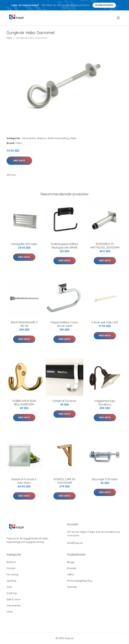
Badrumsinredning (58, 138)
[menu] (119, 18)
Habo (73, 138)
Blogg (71, 562)
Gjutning (11, 581)
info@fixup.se (75, 543)
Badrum (42, 138)
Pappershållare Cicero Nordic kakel (64, 324)
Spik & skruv (14, 599)
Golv (9, 587)
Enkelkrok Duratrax (64, 401)
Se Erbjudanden (104, 5)
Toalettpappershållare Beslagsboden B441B (64, 246)
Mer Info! (19, 161)
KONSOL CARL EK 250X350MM (64, 481)
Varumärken (29, 138)
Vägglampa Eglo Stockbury (105, 403)
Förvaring (12, 574)
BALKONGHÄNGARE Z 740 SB (24, 324)
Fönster (11, 568)
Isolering (12, 593)
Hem (9, 38)
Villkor (71, 574)
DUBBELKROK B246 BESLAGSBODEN (24, 403)
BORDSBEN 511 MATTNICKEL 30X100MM (105, 246)
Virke (10, 612)
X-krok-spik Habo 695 (105, 322)
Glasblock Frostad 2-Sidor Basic (24, 481)
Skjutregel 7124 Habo (105, 479)
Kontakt (72, 568)
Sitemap (72, 587)
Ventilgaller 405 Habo (24, 244)
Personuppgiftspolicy (80, 581)
